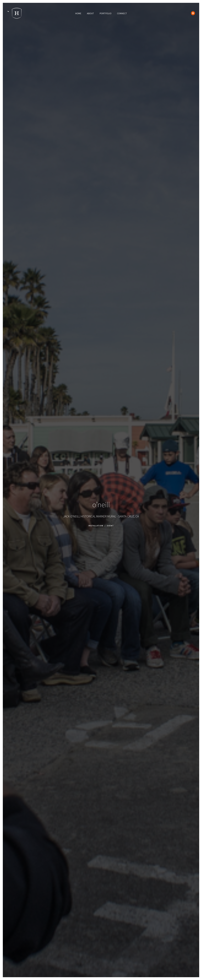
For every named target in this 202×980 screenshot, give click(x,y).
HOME (78, 13)
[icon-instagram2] (193, 13)
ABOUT (90, 13)
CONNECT (122, 13)
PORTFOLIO (106, 13)
